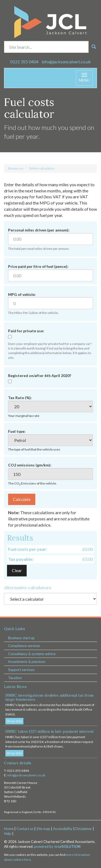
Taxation (15, 678)
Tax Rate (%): (20, 398)
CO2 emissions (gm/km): (30, 465)
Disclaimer (84, 829)
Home (9, 829)
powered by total (57, 846)
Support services (21, 670)
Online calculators (42, 168)
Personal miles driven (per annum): (39, 230)
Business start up (21, 638)
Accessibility (63, 829)
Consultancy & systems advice (32, 654)
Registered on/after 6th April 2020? (40, 376)
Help (8, 834)
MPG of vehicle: (22, 294)
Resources (16, 168)
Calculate (22, 499)
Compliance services (24, 646)
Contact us (25, 829)
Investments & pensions (27, 662)
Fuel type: (17, 431)
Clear (17, 570)
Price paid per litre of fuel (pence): (38, 266)
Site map (43, 829)
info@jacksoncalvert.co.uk (66, 62)
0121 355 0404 (24, 62)
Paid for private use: (26, 331)
